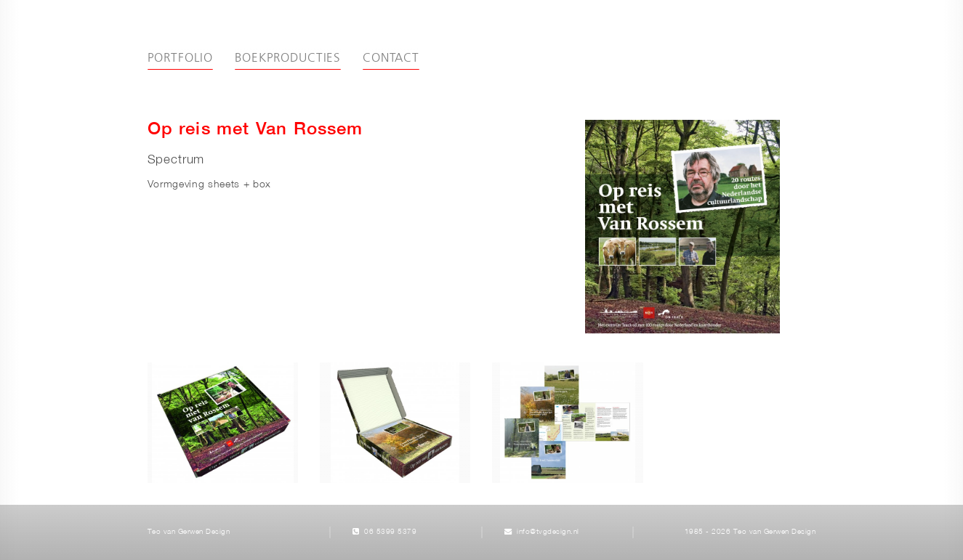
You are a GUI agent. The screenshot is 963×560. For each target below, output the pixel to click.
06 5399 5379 (390, 532)
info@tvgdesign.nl (548, 532)
